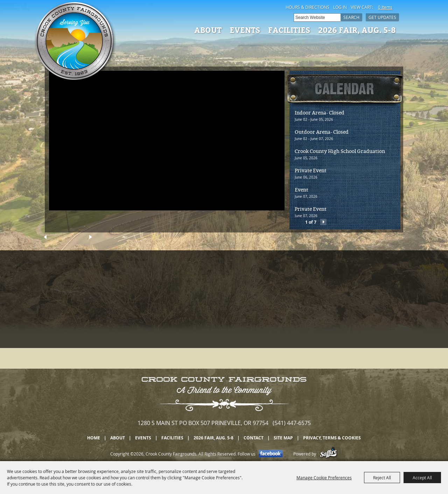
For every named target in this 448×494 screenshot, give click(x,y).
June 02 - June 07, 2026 (314, 139)
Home (94, 438)
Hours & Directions (307, 7)
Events (245, 30)
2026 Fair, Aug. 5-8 (357, 30)
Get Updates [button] (382, 17)
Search (351, 17)
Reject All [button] (382, 478)
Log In (340, 7)
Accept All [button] (422, 478)
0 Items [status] (385, 7)
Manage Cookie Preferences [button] (324, 478)
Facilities (289, 30)
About (208, 30)
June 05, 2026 (306, 158)
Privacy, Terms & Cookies (332, 438)
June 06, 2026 (306, 177)
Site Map (283, 438)
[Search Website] (317, 18)
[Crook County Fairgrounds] (75, 42)
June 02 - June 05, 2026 (314, 120)
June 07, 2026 (306, 197)
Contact (254, 438)
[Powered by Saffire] (328, 454)
